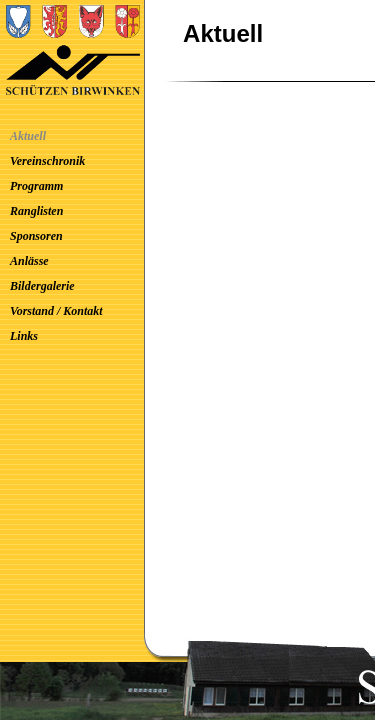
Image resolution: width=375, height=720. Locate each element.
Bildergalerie (42, 286)
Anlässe (29, 261)
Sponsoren (36, 236)
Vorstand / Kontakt (56, 311)
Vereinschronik (47, 161)
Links (24, 336)
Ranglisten (36, 211)
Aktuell (28, 136)
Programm (36, 186)
